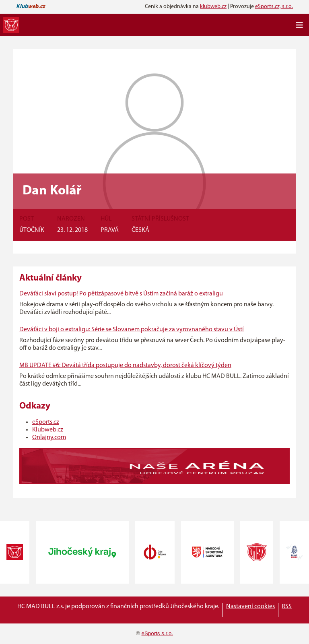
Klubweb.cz (48, 430)
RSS (287, 607)
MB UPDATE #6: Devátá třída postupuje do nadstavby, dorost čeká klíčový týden (125, 365)
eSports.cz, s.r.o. (274, 7)
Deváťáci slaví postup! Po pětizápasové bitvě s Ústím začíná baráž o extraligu (121, 294)
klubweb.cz (213, 7)
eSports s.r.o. (158, 633)
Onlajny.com (49, 438)
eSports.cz (46, 422)
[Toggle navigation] (299, 25)
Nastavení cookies (250, 607)
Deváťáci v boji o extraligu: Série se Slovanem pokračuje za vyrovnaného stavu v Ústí (132, 330)
